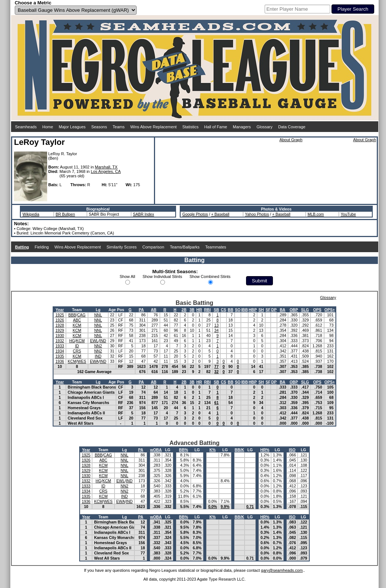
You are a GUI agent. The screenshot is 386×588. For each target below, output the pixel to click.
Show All (127, 276)
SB (216, 310)
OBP (294, 310)
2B (184, 310)
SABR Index (143, 214)
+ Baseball (220, 214)
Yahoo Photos (257, 214)
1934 (59, 351)
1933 (59, 346)
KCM (77, 325)
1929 (59, 330)
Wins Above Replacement (154, 127)
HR (199, 310)
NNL (98, 315)
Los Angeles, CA (106, 171)
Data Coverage (292, 127)
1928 (59, 325)
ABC (77, 320)
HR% (265, 450)
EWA (94, 361)
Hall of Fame (215, 127)
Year (60, 310)
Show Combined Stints (210, 276)
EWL (94, 341)
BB (230, 310)
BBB (72, 315)
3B (192, 310)
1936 (59, 361)
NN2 (98, 346)
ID (77, 346)
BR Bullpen (65, 214)
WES (82, 361)
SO (238, 310)
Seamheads (26, 127)
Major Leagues (72, 127)
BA (283, 310)
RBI (207, 310)
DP (274, 310)
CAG (82, 315)
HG (72, 341)
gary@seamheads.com (282, 570)
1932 (59, 341)
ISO (292, 450)
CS (223, 310)
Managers (242, 127)
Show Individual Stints (162, 276)
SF (268, 310)
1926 (59, 320)
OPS (317, 310)
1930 (59, 335)
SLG (305, 310)
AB (153, 310)
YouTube (348, 214)
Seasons (99, 127)
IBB (245, 310)
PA (141, 310)
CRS (77, 351)
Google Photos (195, 214)
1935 (59, 356)
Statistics (190, 127)
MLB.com (316, 214)
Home (48, 127)
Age (112, 310)
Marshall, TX (106, 167)
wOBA (156, 450)
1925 (59, 315)
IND (103, 341)
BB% (184, 450)
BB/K (239, 450)
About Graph (291, 140)
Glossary (264, 127)
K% (213, 450)
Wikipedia (31, 214)
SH (261, 310)
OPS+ (330, 310)
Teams (119, 127)
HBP (253, 310)
